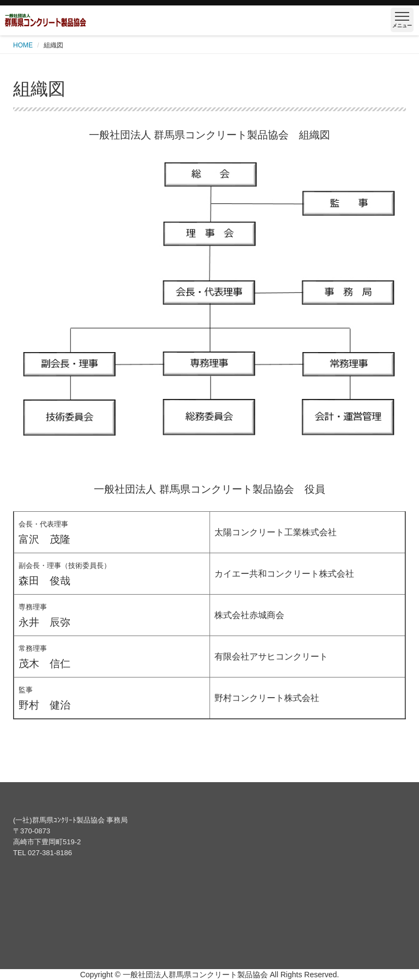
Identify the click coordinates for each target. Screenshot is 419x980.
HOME (23, 45)
